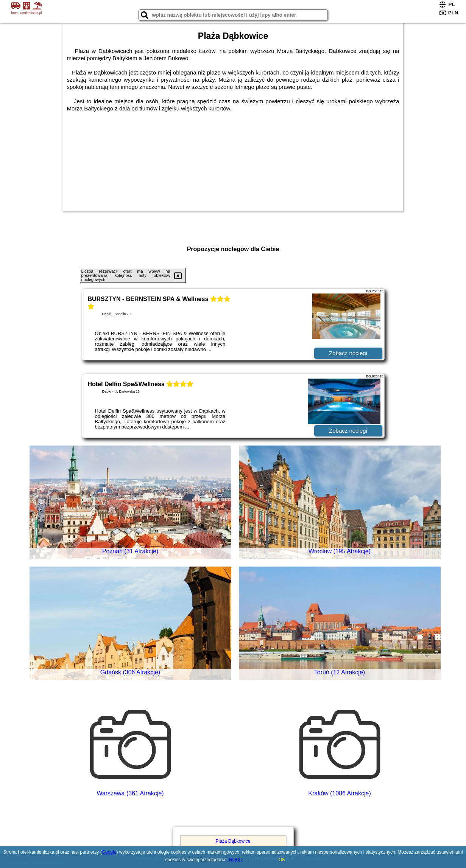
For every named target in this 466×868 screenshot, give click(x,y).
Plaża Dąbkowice (233, 841)
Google (109, 852)
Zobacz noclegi (348, 353)
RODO (236, 860)
